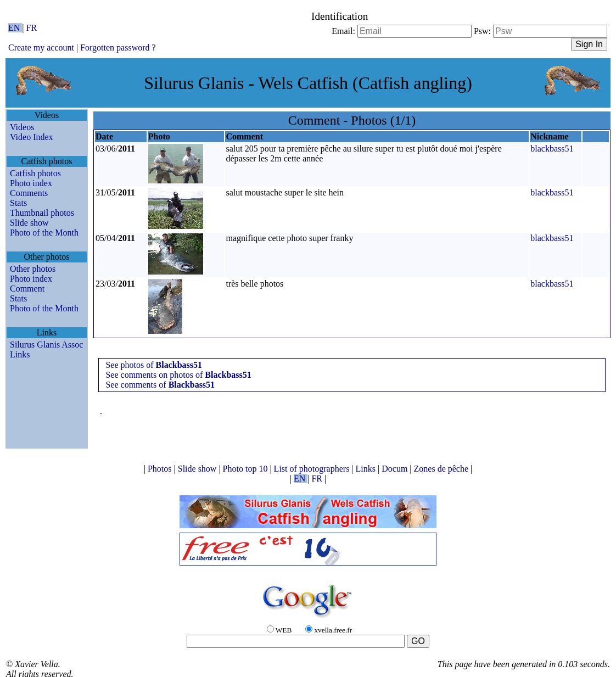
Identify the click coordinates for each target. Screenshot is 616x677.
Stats (18, 203)
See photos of (154, 365)
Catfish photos (35, 173)
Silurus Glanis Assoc (46, 345)
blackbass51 (552, 149)
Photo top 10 (247, 469)
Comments (29, 193)
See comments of (160, 385)
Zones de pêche (443, 469)
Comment (27, 289)
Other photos (33, 269)
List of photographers (313, 469)
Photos (161, 469)
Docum (396, 469)
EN (15, 28)
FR (32, 28)
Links (20, 354)
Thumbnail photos (42, 213)
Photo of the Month (44, 233)
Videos (22, 127)
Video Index (32, 137)
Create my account (41, 47)
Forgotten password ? (118, 47)
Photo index (31, 183)
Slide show (29, 223)
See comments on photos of (178, 375)
